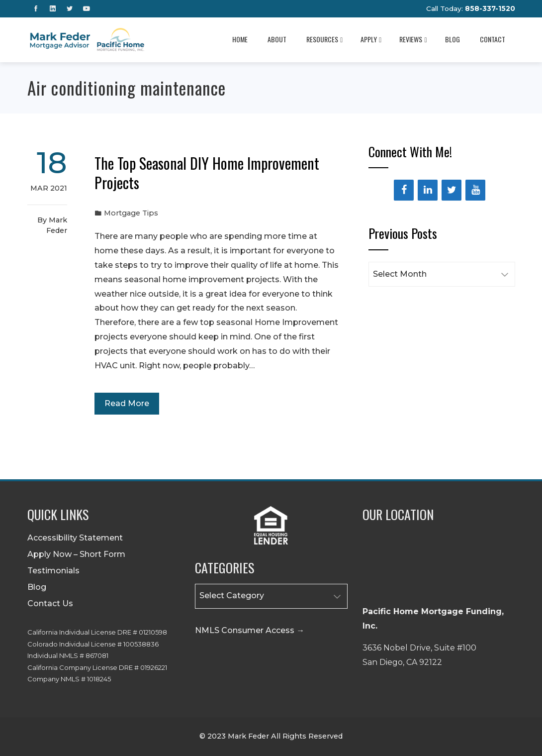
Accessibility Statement (75, 538)
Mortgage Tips (131, 213)
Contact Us (50, 603)
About (277, 39)
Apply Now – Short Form (76, 554)
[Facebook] (404, 190)
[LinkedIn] (428, 190)
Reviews (413, 39)
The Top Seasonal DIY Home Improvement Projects (207, 173)
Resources (324, 39)
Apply (371, 39)
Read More (127, 403)
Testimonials (53, 571)
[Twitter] (452, 190)
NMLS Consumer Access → (250, 630)
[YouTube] (475, 190)
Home (240, 39)
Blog (452, 39)
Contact (493, 39)
